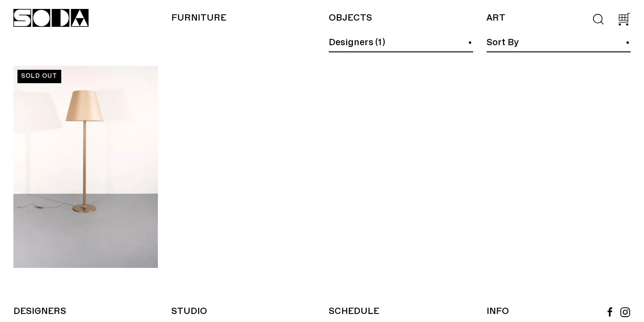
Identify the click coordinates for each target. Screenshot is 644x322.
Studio (189, 311)
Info (498, 311)
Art (496, 18)
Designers (40, 311)
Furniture (199, 18)
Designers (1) (357, 42)
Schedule (354, 311)
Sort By (503, 42)
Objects (350, 18)
